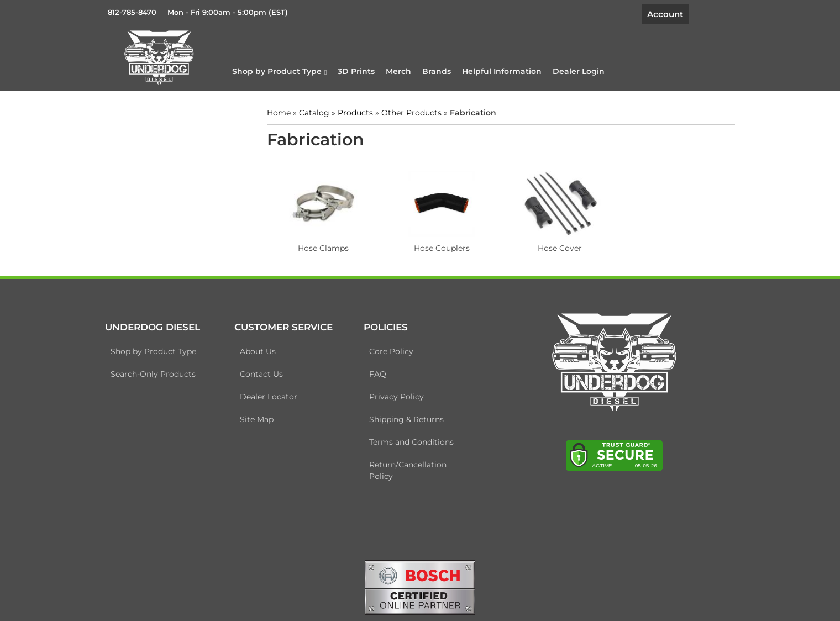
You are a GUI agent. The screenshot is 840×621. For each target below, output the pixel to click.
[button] (279, 71)
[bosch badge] (420, 587)
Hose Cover (560, 248)
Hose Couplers (442, 248)
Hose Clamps (323, 248)
